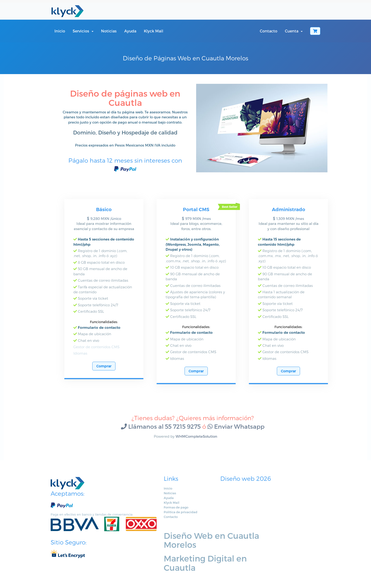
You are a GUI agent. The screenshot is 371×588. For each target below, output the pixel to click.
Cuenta (294, 31)
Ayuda (130, 31)
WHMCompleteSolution (196, 441)
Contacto (269, 31)
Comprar (104, 371)
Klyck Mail (154, 31)
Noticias (109, 31)
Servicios (83, 31)
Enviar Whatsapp (236, 431)
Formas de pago (155, 512)
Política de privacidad (160, 517)
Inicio (60, 31)
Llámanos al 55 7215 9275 (161, 431)
